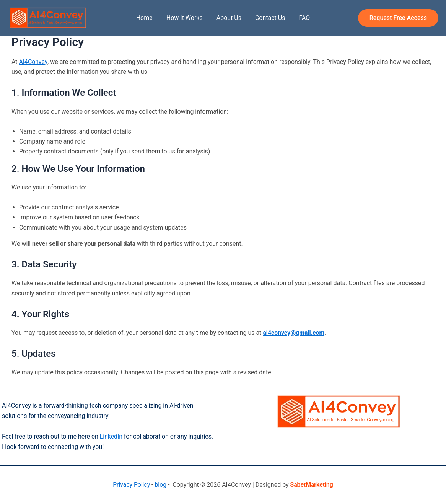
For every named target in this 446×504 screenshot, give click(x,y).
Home (147, 18)
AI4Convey (33, 62)
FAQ (301, 18)
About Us (229, 18)
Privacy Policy (131, 485)
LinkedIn (112, 436)
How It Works (186, 18)
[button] (398, 18)
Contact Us (269, 18)
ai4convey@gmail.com (294, 333)
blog (160, 485)
